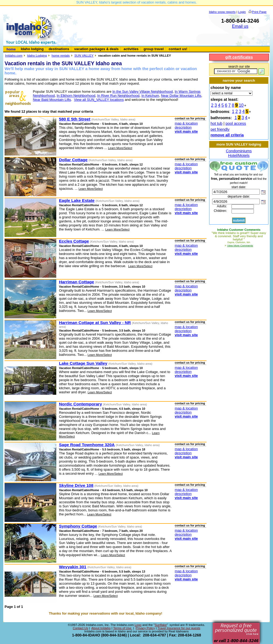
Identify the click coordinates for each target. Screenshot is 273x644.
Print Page (259, 12)
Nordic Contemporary (80, 404)
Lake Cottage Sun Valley (83, 363)
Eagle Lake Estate (77, 200)
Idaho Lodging (37, 55)
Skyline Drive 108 (76, 485)
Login (242, 12)
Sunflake (161, 625)
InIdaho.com (14, 55)
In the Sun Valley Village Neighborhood (142, 92)
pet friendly (220, 129)
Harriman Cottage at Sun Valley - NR (95, 323)
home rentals (61, 55)
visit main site (186, 131)
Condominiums (239, 151)
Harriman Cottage (76, 282)
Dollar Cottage (73, 160)
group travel (154, 49)
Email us (240, 26)
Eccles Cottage (74, 241)
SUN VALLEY (84, 55)
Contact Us (80, 628)
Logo (138, 625)
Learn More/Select (120, 148)
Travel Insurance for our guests (179, 628)
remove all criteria (227, 135)
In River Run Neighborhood (118, 96)
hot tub (216, 123)
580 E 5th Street (75, 119)
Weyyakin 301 (73, 567)
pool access (236, 123)
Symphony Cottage (78, 526)
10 (241, 105)
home (11, 49)
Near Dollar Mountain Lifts (181, 96)
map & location (186, 123)
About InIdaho (101, 628)
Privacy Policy (145, 628)
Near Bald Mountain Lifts (52, 100)
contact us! (178, 49)
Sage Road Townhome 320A (87, 445)
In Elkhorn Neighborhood (76, 96)
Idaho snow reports (222, 12)
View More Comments (240, 245)
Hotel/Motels (239, 156)
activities (131, 49)
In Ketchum (150, 96)
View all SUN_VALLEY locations (99, 100)
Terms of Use (123, 628)
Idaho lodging (32, 49)
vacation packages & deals (97, 49)
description (183, 127)
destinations (59, 49)
